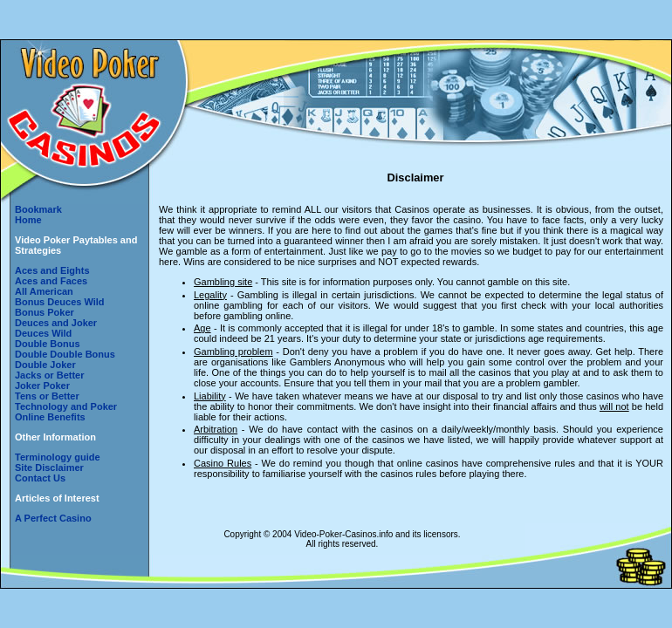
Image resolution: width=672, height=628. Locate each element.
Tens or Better (47, 396)
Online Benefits (50, 417)
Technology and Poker (66, 406)
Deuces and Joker (56, 323)
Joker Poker (42, 386)
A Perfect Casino (53, 518)
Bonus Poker (45, 312)
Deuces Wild (43, 333)
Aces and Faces (51, 281)
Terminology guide (58, 457)
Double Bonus (48, 344)
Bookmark (38, 209)
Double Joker (45, 365)
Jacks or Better (50, 375)
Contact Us (40, 478)
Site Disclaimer (49, 468)
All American (44, 291)
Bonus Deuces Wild (60, 302)
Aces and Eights (52, 270)
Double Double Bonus (65, 354)
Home (28, 220)
